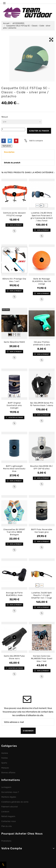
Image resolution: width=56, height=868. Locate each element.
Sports (4, 763)
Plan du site (7, 826)
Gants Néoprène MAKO (14, 342)
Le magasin (6, 787)
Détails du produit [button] (12, 163)
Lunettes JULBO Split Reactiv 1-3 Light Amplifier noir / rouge (42, 595)
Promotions (6, 841)
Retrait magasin (8, 816)
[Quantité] (13, 129)
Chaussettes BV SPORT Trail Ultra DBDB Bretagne (14, 532)
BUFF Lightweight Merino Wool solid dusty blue (14, 469)
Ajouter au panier (39, 131)
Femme (5, 758)
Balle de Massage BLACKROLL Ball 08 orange (42, 281)
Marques (5, 768)
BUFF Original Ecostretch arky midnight (14, 405)
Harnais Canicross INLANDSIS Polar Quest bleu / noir (42, 659)
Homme (5, 753)
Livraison (5, 812)
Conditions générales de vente (15, 802)
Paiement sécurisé (10, 807)
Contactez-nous (9, 821)
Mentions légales (9, 797)
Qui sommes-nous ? (10, 792)
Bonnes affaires (8, 773)
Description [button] (9, 152)
